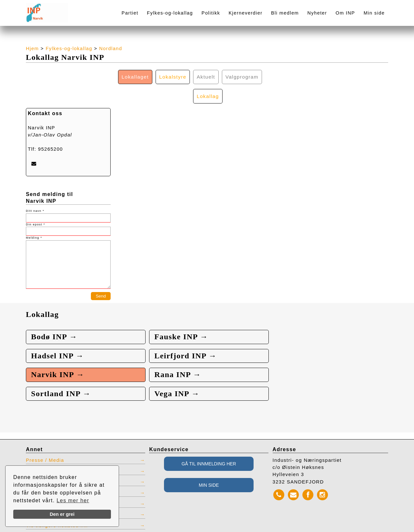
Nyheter (317, 13)
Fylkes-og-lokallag (170, 13)
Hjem (32, 49)
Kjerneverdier (246, 13)
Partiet (130, 13)
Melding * (34, 219)
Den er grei (62, 514)
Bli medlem (285, 13)
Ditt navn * (35, 192)
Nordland (111, 49)
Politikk (211, 13)
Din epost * (35, 205)
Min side (374, 13)
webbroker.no (33, 530)
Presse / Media (45, 444)
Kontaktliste (41, 455)
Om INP (345, 13)
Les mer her (73, 500)
